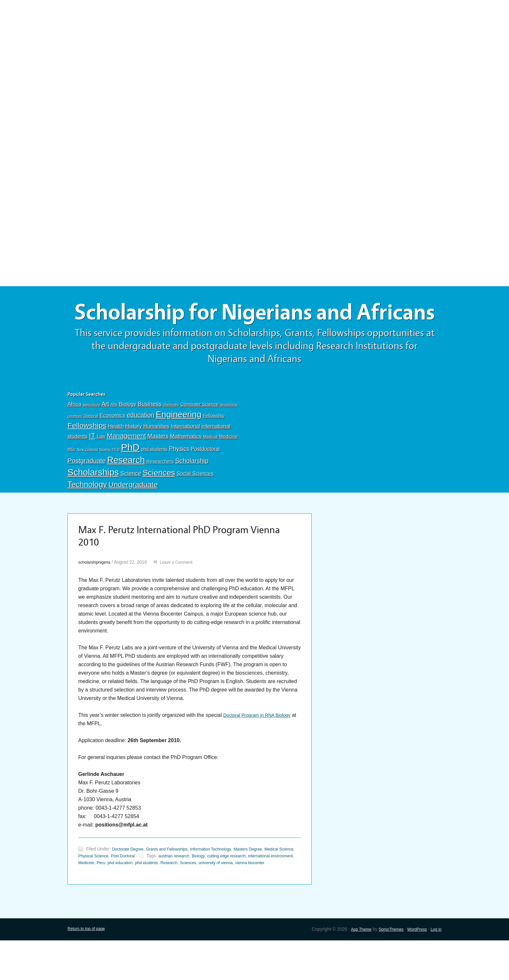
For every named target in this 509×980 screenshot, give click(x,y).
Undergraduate (133, 514)
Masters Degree (266, 882)
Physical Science (114, 888)
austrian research (203, 888)
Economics (112, 445)
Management (126, 465)
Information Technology (224, 882)
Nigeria (105, 479)
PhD (130, 477)
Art (105, 433)
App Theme (352, 969)
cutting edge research (262, 888)
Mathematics (186, 465)
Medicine (228, 466)
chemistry (171, 434)
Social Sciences (195, 503)
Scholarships (93, 502)
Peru (157, 895)
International (185, 455)
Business (149, 433)
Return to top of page (89, 969)
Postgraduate (87, 490)
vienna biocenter (111, 902)
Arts (114, 434)
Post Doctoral (147, 888)
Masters (158, 465)
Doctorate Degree (130, 882)
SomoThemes (385, 969)
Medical (211, 466)
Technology (87, 514)
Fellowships (87, 455)
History (134, 455)
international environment (104, 895)
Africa (74, 433)
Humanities (156, 455)
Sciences (159, 502)
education (141, 444)
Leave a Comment (183, 595)
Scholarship (192, 490)
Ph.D (116, 479)
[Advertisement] (255, 48)
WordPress (414, 969)
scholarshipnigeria (97, 595)
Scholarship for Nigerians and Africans (255, 327)
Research (126, 489)
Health (116, 455)
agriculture (92, 434)
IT (92, 465)
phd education (179, 895)
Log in (435, 969)
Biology (128, 433)
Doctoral (91, 445)
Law (101, 466)
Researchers (160, 491)
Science (131, 503)
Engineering (179, 444)
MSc (71, 479)
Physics (179, 478)
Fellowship (214, 445)
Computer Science (199, 434)
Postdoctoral (205, 478)
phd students (154, 478)
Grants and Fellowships (174, 882)
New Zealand (87, 479)
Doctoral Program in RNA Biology (262, 748)
